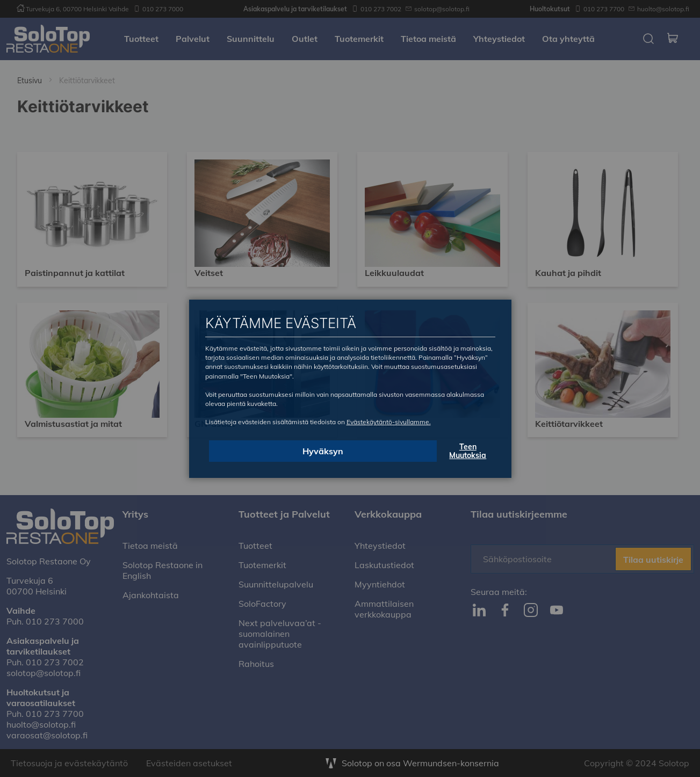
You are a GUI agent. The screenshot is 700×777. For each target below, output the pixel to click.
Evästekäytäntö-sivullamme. (389, 422)
